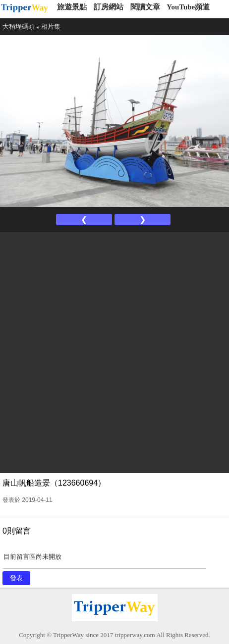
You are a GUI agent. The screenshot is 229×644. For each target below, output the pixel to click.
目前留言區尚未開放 (104, 560)
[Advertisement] (114, 351)
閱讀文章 (145, 7)
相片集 (51, 26)
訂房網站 (109, 7)
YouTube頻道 (188, 7)
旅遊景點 (72, 7)
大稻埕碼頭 (19, 26)
